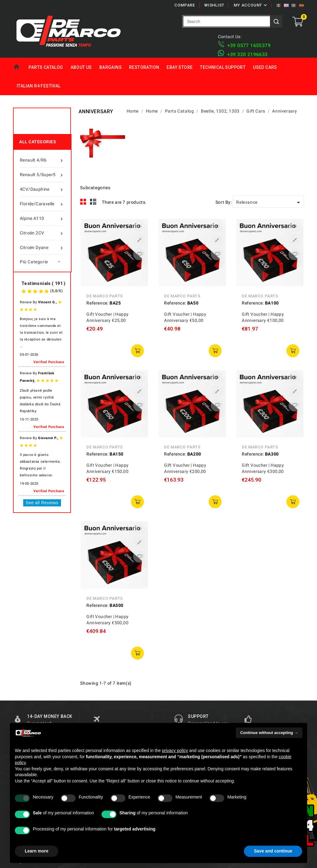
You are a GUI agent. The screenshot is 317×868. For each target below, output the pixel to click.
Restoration (144, 67)
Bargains (111, 67)
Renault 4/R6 (42, 160)
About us (81, 67)
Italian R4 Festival (39, 86)
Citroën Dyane (42, 247)
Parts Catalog (46, 67)
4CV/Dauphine (42, 189)
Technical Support (223, 67)
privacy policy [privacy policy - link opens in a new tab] (175, 750)
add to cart (137, 351)
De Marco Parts (104, 296)
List (93, 202)
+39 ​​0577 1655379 (249, 45)
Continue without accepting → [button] (269, 733)
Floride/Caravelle (42, 204)
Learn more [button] (37, 851)
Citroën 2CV (42, 233)
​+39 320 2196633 (248, 54)
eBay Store (180, 67)
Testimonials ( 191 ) (43, 283)
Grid (83, 202)
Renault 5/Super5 (42, 175)
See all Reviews (42, 503)
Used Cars (265, 67)
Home (19, 67)
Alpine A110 (42, 218)
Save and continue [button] (273, 851)
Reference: (97, 303)
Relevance (269, 203)
